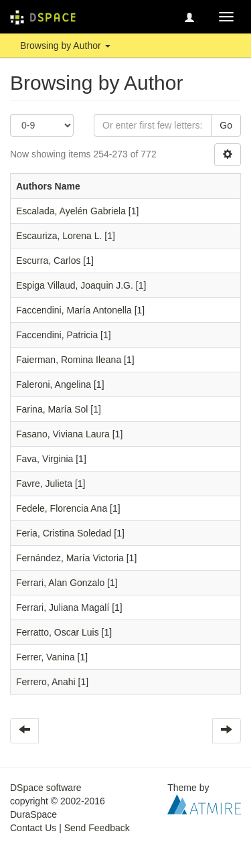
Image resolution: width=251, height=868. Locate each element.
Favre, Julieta (44, 484)
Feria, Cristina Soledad (64, 533)
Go (226, 125)
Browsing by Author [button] (65, 46)
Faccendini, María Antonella (74, 310)
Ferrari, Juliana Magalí (63, 607)
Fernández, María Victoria (70, 558)
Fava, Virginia (45, 459)
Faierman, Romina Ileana (69, 360)
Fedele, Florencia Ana (62, 508)
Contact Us (33, 828)
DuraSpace (33, 814)
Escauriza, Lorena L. (59, 236)
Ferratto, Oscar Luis (58, 632)
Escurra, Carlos (48, 261)
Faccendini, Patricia (57, 335)
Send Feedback (97, 828)
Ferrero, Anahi (46, 682)
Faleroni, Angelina (54, 384)
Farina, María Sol (52, 409)
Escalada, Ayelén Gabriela (71, 211)
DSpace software (46, 788)
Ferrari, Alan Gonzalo (60, 583)
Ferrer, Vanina (46, 657)
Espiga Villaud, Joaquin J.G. (75, 285)
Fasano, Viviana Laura (63, 434)
